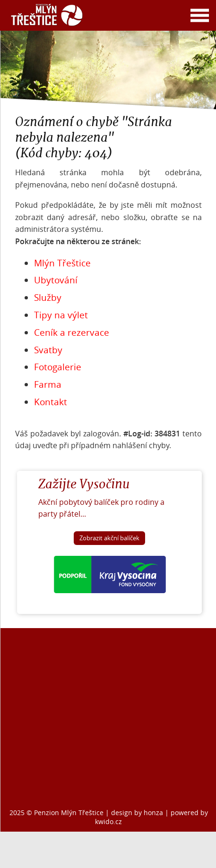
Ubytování (56, 280)
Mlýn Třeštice (62, 263)
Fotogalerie (58, 367)
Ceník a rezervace (72, 332)
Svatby (48, 350)
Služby (48, 298)
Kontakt (51, 402)
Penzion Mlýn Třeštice (69, 813)
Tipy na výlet (61, 315)
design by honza (138, 813)
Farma (48, 384)
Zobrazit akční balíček (109, 538)
